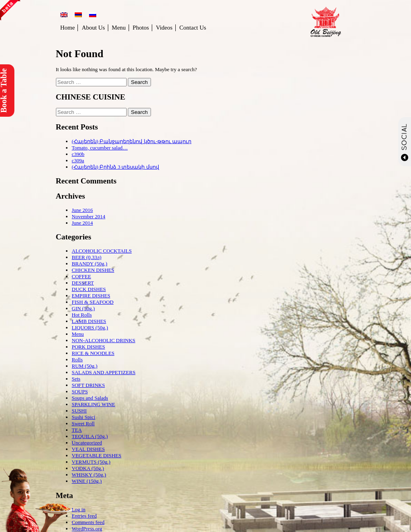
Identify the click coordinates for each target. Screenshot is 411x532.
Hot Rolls (82, 315)
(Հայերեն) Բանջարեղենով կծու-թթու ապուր (132, 141)
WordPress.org (87, 529)
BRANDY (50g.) (90, 264)
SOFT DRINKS (88, 385)
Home (68, 28)
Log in (79, 509)
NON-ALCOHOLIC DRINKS (104, 340)
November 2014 (89, 216)
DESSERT (83, 283)
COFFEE (81, 276)
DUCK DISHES (89, 289)
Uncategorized (87, 443)
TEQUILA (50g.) (90, 436)
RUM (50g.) (85, 366)
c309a (78, 160)
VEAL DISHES (88, 449)
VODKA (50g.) (88, 468)
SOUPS (80, 392)
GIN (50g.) (83, 308)
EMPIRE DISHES (91, 296)
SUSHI (79, 411)
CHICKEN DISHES (93, 270)
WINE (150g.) (87, 481)
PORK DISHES (88, 347)
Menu (119, 28)
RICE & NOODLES (93, 353)
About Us (93, 28)
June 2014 (82, 223)
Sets (76, 379)
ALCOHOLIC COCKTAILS (102, 251)
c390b (78, 154)
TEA (77, 430)
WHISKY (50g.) (89, 475)
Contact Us (193, 28)
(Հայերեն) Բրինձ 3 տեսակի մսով (115, 167)
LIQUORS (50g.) (90, 328)
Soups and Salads (90, 398)
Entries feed (84, 516)
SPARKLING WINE (94, 404)
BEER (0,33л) (87, 257)
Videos (164, 28)
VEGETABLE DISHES (97, 455)
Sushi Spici (84, 417)
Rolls (77, 360)
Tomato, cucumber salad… (100, 148)
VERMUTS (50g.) (91, 462)
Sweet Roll (83, 423)
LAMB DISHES (89, 321)
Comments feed (88, 522)
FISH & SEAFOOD (93, 302)
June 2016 (82, 210)
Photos (141, 28)
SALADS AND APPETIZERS (104, 372)
